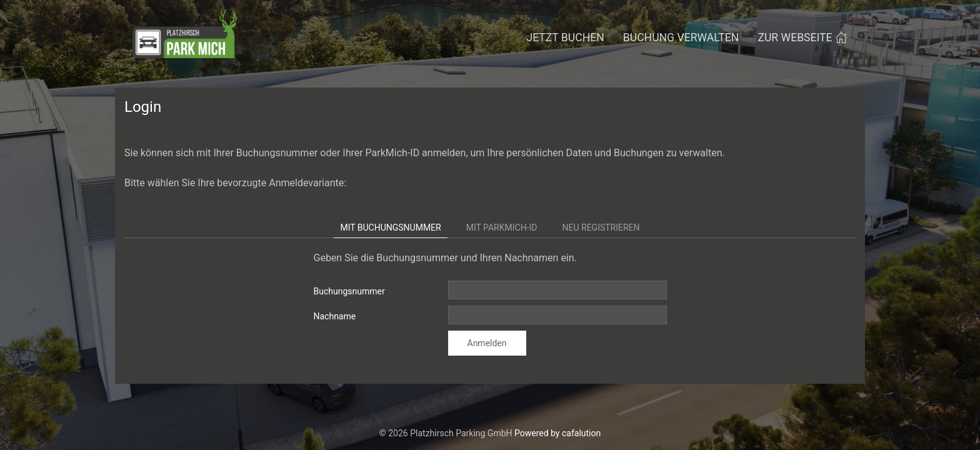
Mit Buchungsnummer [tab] (390, 227)
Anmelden (487, 343)
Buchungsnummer (349, 291)
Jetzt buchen (565, 37)
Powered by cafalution (557, 433)
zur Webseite (802, 37)
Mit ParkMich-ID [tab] (502, 227)
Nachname (335, 316)
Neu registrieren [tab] (601, 227)
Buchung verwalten (681, 37)
